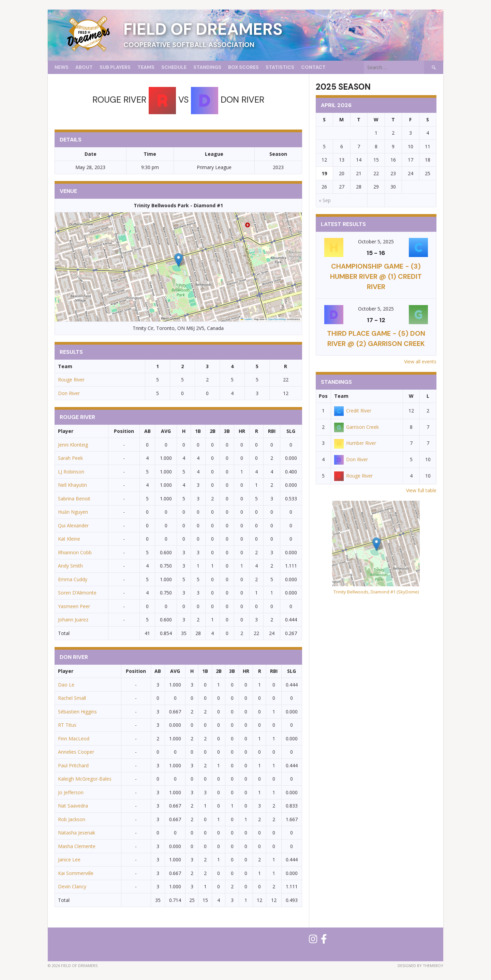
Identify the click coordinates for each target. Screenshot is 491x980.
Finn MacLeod (74, 738)
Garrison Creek (356, 427)
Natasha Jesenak (77, 833)
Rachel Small (72, 698)
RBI (272, 431)
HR (242, 431)
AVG (166, 431)
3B (227, 431)
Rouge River (71, 380)
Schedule (174, 67)
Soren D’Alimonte (77, 593)
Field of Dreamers (203, 29)
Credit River (353, 411)
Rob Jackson (72, 819)
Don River (69, 393)
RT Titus (67, 725)
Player (66, 431)
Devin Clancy (72, 886)
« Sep (325, 200)
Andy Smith (70, 566)
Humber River (355, 443)
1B (198, 431)
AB (147, 431)
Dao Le (66, 685)
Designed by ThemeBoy (420, 966)
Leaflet (246, 319)
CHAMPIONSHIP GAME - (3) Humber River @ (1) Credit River (376, 276)
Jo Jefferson (71, 792)
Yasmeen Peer (74, 606)
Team (341, 396)
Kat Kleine (69, 539)
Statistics (280, 67)
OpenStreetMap (277, 319)
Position (124, 431)
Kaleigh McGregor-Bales (85, 779)
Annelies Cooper (76, 752)
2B (213, 431)
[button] (178, 260)
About (84, 67)
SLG (291, 431)
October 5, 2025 (376, 242)
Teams (146, 67)
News (62, 67)
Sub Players (115, 67)
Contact (313, 67)
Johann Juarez (73, 620)
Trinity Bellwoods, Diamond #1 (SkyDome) (376, 592)
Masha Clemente (77, 846)
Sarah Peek (70, 458)
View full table (421, 490)
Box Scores (243, 67)
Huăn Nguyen (73, 512)
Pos (323, 396)
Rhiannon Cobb (75, 552)
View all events (420, 361)
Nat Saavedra (73, 806)
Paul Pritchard (73, 765)
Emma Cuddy (73, 579)
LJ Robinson (71, 472)
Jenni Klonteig (73, 445)
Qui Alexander (73, 525)
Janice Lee (69, 860)
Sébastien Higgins (77, 712)
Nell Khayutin (72, 485)
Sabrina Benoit (74, 499)
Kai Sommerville (76, 873)
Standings (207, 67)
